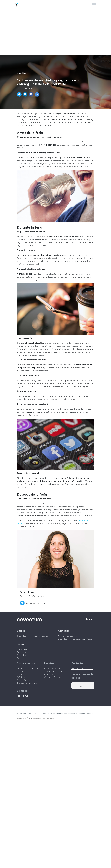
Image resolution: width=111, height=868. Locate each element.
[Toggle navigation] (94, 5)
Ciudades (21, 655)
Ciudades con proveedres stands (33, 636)
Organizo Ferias (52, 677)
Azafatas (63, 631)
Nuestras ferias (24, 649)
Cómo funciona (25, 680)
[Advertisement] (55, 32)
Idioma (89, 619)
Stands (21, 631)
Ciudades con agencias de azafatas (75, 639)
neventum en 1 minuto (28, 668)
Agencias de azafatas (68, 636)
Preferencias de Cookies (83, 685)
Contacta (22, 674)
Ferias (20, 644)
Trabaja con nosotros (27, 683)
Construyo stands (53, 668)
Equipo (20, 671)
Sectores (21, 652)
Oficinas (21, 677)
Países (20, 658)
